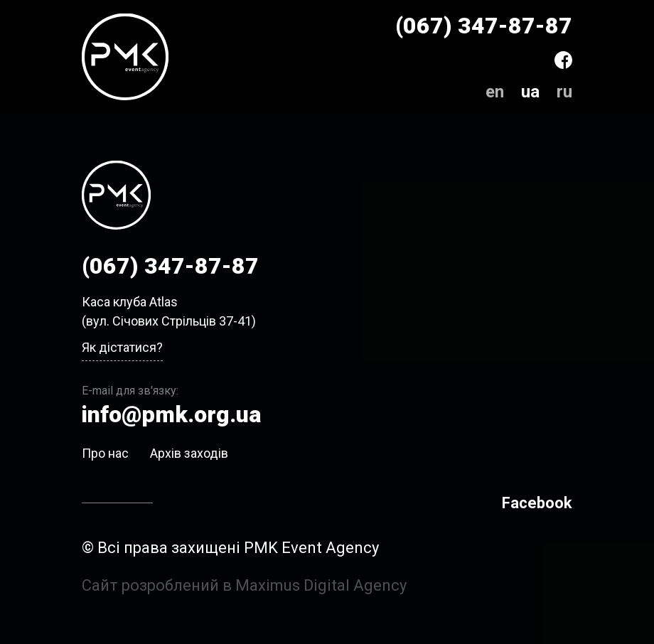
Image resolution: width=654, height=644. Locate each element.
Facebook (537, 503)
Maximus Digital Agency (321, 585)
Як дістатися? (122, 347)
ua (530, 92)
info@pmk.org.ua (171, 414)
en (495, 92)
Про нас (105, 453)
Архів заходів (189, 453)
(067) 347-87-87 (484, 26)
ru (564, 92)
